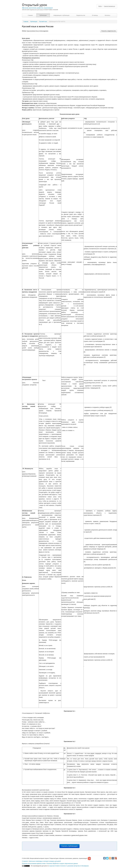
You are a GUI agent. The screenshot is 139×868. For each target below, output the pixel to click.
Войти (100, 6)
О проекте (25, 861)
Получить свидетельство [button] (109, 31)
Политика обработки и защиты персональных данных (62, 864)
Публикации (43, 15)
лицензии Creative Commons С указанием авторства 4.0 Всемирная (69, 866)
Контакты (107, 15)
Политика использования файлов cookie (34, 864)
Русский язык (43, 22)
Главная (30, 15)
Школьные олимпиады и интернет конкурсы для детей (45, 861)
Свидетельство (81, 15)
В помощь (95, 15)
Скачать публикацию (70, 846)
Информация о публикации (61, 15)
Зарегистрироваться (110, 6)
